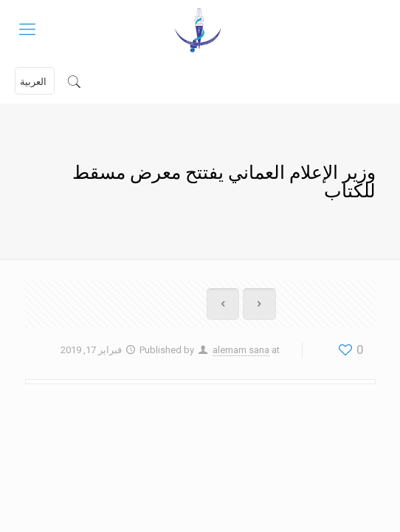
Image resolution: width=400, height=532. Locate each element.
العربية (33, 82)
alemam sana (241, 350)
